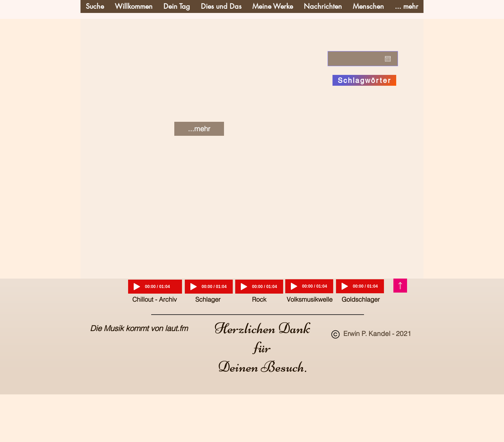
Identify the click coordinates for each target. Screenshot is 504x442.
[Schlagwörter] (364, 80)
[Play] (137, 287)
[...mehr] (199, 129)
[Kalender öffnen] (388, 59)
